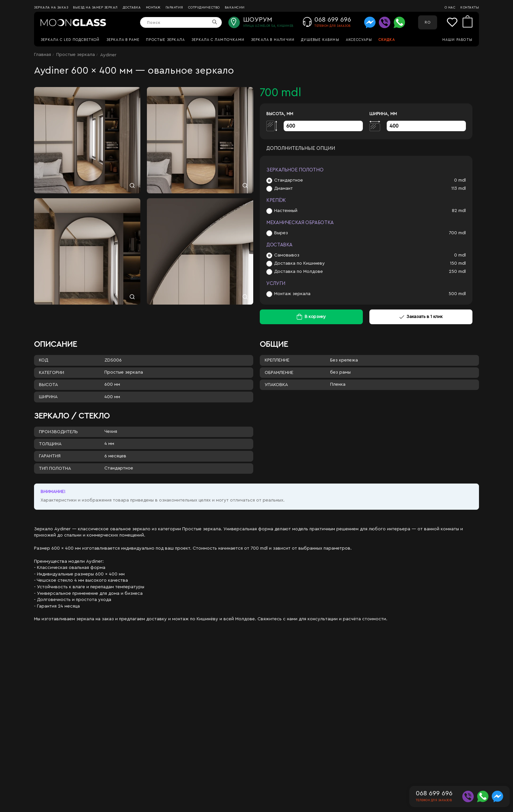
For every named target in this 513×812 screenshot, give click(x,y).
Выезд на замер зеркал (95, 8)
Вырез (281, 233)
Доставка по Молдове (299, 272)
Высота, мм (280, 114)
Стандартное (289, 180)
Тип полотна (55, 468)
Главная (43, 55)
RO (427, 22)
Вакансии (235, 8)
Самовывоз (287, 255)
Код (44, 360)
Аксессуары (359, 40)
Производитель (58, 432)
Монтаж (153, 8)
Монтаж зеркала (292, 294)
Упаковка (276, 385)
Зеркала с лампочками (218, 40)
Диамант (283, 188)
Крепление (277, 360)
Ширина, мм (383, 114)
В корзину (315, 317)
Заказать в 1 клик (421, 317)
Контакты (470, 8)
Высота (48, 385)
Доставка (132, 8)
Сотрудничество (204, 8)
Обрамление (279, 373)
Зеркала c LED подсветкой (70, 40)
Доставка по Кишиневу (300, 263)
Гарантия (174, 8)
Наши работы (457, 40)
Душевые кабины (320, 40)
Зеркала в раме (123, 40)
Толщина (50, 444)
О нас (450, 8)
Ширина (48, 397)
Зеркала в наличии (273, 40)
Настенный (286, 211)
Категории (52, 373)
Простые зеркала (165, 40)
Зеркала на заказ (51, 8)
